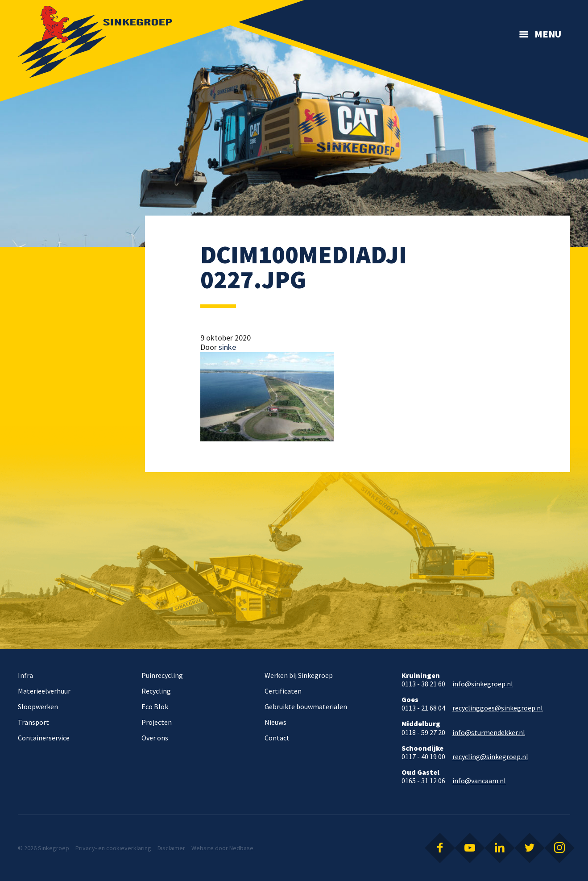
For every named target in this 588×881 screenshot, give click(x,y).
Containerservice (44, 738)
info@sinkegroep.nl (483, 684)
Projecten (157, 722)
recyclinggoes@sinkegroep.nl (498, 708)
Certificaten (283, 691)
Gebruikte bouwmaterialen (306, 706)
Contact (277, 738)
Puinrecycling (162, 675)
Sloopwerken (38, 706)
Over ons (155, 738)
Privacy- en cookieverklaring (113, 848)
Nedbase (241, 848)
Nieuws (275, 722)
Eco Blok (155, 706)
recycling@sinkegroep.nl (490, 757)
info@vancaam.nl (479, 781)
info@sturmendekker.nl (489, 733)
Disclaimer (171, 848)
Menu (548, 34)
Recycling (156, 691)
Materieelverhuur (44, 691)
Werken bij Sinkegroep (299, 675)
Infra (25, 675)
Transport (33, 722)
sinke (227, 347)
